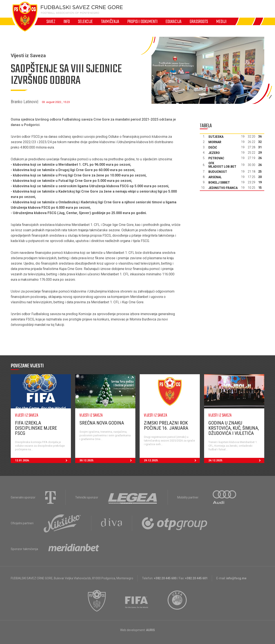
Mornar (215, 142)
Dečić (213, 147)
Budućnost (218, 172)
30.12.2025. (107, 460)
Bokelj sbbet (219, 182)
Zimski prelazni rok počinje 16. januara (166, 425)
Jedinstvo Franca (223, 188)
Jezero (214, 153)
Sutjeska (216, 137)
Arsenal (215, 177)
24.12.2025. (236, 460)
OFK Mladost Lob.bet (222, 165)
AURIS (150, 630)
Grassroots (199, 21)
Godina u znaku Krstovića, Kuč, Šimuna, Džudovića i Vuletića (234, 428)
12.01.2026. (43, 460)
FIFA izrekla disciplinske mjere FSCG (36, 428)
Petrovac (216, 158)
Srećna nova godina (102, 423)
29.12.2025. (172, 460)
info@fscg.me (236, 578)
